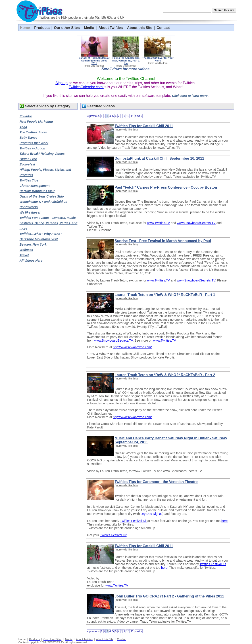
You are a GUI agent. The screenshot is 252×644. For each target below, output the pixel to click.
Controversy (29, 207)
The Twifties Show (33, 132)
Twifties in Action (32, 148)
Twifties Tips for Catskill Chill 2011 (144, 126)
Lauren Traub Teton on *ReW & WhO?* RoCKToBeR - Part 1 (165, 295)
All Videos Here (31, 261)
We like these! (30, 212)
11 (132, 116)
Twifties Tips (29, 180)
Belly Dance (28, 138)
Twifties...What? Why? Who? (41, 234)
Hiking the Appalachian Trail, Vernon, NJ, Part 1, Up (126, 61)
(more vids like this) (94, 66)
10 (128, 116)
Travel (24, 255)
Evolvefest (27, 164)
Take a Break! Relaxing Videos (42, 154)
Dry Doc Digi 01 (152, 514)
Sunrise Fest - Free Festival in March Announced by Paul (163, 241)
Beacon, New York (33, 245)
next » (139, 116)
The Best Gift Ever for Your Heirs (158, 59)
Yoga (23, 127)
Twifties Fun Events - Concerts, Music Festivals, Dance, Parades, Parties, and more (49, 223)
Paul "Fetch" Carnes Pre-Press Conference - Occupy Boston (166, 187)
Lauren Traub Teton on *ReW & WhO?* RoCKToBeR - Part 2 (165, 375)
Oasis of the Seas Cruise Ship (42, 196)
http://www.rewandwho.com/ (132, 347)
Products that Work (34, 143)
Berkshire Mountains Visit (39, 239)
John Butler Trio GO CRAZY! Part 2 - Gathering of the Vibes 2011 (169, 596)
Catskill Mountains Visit (37, 191)
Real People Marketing (36, 122)
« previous (93, 116)
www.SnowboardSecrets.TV (196, 223)
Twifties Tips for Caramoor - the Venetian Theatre (156, 482)
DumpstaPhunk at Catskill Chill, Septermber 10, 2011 (159, 158)
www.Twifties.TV (158, 223)
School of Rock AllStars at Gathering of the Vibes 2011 (94, 61)
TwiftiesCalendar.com (86, 87)
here (225, 521)
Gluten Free (28, 159)
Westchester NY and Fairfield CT (44, 202)
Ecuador (26, 116)
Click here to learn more (190, 96)
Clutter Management (35, 186)
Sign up (61, 83)
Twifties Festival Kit (134, 521)
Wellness (26, 250)
